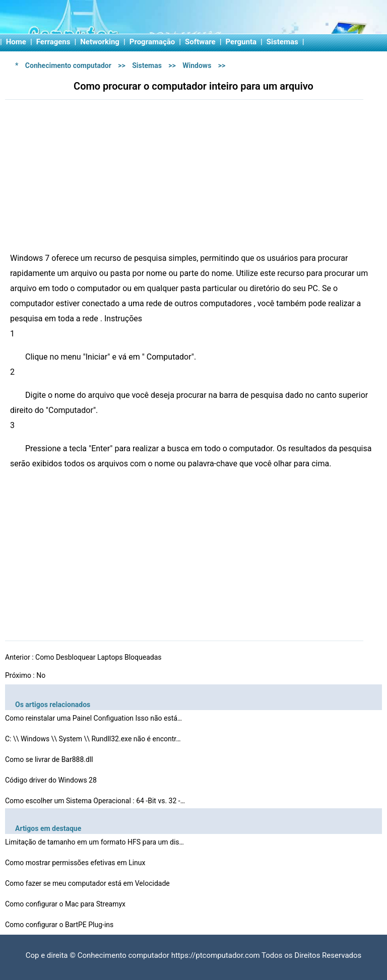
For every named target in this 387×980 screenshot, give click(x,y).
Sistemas (282, 42)
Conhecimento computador (68, 65)
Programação (152, 42)
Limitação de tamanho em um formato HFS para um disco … (96, 842)
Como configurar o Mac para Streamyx (66, 904)
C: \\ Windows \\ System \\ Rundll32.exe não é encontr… (93, 739)
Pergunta (241, 42)
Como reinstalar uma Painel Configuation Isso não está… (93, 718)
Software (200, 42)
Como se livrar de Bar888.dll (50, 759)
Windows (197, 65)
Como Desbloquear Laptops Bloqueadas (99, 657)
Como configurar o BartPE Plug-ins (60, 925)
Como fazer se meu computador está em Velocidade (88, 883)
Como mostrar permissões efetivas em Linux (76, 863)
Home (16, 42)
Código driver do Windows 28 (52, 780)
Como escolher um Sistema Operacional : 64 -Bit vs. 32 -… (95, 801)
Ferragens (53, 42)
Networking (100, 42)
